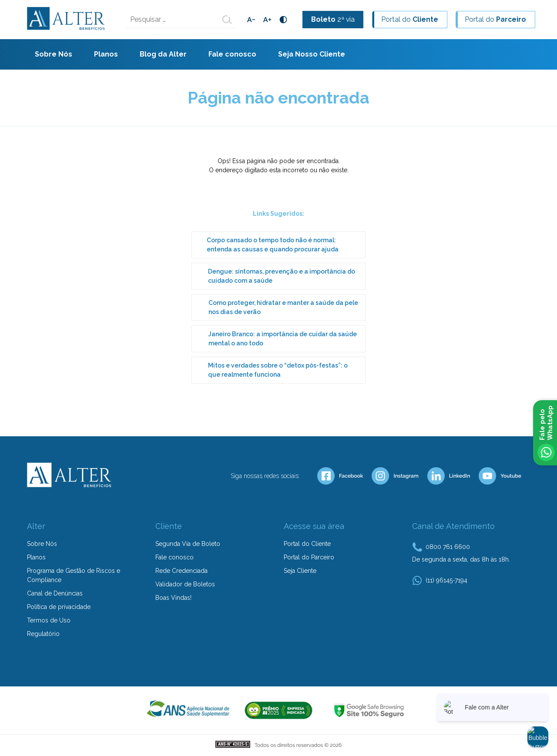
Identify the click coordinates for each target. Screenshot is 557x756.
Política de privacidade (59, 607)
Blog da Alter (163, 54)
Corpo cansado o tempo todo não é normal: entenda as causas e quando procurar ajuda (273, 245)
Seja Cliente (300, 571)
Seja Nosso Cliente (312, 54)
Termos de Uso (49, 620)
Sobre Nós (54, 54)
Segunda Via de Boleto (188, 544)
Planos (106, 54)
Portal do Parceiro (309, 557)
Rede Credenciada (181, 571)
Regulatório (43, 634)
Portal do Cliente (307, 544)
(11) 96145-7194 (446, 580)
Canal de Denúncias (55, 593)
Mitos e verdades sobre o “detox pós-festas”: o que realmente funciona (278, 370)
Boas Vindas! (173, 598)
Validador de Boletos (185, 584)
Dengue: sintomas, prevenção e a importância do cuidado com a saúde (282, 276)
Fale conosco (232, 54)
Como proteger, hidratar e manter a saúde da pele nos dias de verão (283, 307)
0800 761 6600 (448, 547)
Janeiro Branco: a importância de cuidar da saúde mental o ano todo (283, 339)
